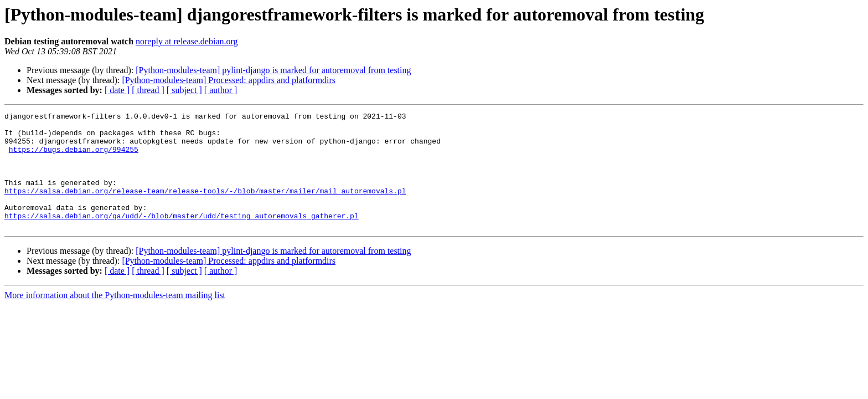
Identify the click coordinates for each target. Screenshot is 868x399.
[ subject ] (184, 90)
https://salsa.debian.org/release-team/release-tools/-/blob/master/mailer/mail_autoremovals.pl (205, 207)
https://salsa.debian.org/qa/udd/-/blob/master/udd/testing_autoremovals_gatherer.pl (182, 237)
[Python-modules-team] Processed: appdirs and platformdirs (229, 80)
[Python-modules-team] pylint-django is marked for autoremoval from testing (273, 70)
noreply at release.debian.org (187, 41)
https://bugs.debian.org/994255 (74, 157)
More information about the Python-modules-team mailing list (115, 318)
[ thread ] (148, 90)
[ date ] (117, 90)
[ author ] (221, 90)
